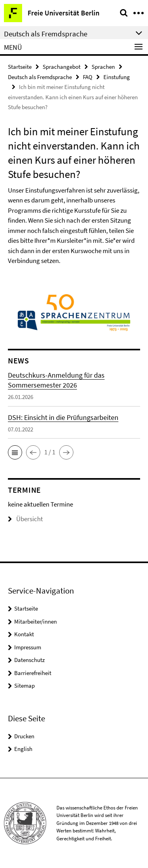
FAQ (88, 77)
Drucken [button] (24, 736)
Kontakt (24, 634)
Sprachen (103, 67)
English (23, 749)
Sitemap (24, 686)
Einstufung (117, 77)
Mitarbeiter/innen (36, 621)
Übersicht (25, 519)
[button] (15, 452)
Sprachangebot (62, 67)
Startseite (20, 67)
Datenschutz (29, 660)
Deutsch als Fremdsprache (40, 77)
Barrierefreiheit (33, 673)
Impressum (28, 647)
